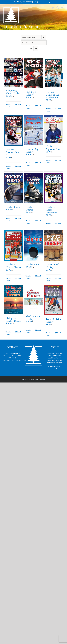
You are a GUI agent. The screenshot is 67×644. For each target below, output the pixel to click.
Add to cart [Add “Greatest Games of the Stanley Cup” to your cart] (49, 110)
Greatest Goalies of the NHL (13, 152)
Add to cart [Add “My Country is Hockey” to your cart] (29, 331)
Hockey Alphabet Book (53, 148)
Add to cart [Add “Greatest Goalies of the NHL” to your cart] (9, 167)
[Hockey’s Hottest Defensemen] (53, 188)
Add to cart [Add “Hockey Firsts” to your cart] (9, 220)
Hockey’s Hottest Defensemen (52, 210)
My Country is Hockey (33, 318)
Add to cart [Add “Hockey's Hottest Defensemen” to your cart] (49, 225)
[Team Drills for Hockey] (53, 300)
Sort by (29, 37)
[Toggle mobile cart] (53, 7)
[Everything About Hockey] (14, 72)
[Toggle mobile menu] (62, 7)
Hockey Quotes (30, 208)
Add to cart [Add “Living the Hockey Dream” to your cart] (9, 333)
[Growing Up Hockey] (33, 130)
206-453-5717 (27, 2)
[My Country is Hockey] (33, 299)
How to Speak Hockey (53, 266)
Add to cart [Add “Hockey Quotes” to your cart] (29, 222)
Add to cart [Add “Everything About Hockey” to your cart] (9, 106)
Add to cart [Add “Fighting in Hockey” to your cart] (29, 107)
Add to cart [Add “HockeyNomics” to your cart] (29, 277)
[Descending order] (44, 37)
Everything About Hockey (13, 92)
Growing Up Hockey (32, 150)
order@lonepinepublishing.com (43, 2)
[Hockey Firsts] (14, 188)
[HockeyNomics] (33, 246)
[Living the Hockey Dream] (14, 300)
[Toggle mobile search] (58, 7)
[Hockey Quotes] (33, 188)
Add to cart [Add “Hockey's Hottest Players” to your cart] (9, 279)
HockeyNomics (34, 264)
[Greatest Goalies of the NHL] (14, 131)
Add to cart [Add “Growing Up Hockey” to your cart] (29, 164)
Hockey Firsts (13, 207)
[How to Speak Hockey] (53, 246)
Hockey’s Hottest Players (13, 266)
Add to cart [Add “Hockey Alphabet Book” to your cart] (49, 161)
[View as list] (36, 48)
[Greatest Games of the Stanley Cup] (53, 73)
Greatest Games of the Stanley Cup (52, 95)
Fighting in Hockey (31, 93)
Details (19, 104)
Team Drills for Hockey (53, 320)
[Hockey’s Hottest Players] (14, 246)
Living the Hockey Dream (13, 319)
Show (28, 43)
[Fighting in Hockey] (33, 73)
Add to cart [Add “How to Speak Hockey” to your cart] (49, 279)
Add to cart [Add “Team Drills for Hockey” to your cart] (49, 334)
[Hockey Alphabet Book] (53, 129)
